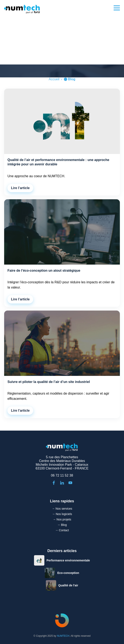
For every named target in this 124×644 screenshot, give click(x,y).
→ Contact (62, 530)
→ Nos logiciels (62, 514)
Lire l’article (20, 188)
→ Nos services (62, 509)
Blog (72, 79)
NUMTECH (63, 636)
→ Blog (62, 525)
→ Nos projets (62, 519)
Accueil (54, 79)
